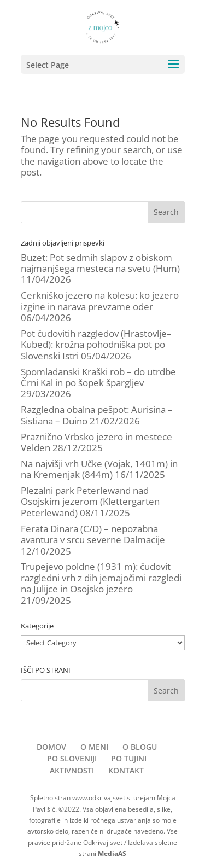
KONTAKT (126, 770)
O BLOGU (140, 747)
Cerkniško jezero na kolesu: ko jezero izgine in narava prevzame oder (100, 301)
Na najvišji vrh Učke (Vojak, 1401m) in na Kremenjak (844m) (99, 469)
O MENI (94, 747)
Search (166, 212)
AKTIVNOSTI (72, 770)
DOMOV (51, 747)
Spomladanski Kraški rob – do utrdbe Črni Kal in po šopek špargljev (98, 377)
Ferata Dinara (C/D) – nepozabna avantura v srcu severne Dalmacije (93, 534)
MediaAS (112, 854)
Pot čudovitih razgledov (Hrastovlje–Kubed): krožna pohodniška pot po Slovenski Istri (96, 345)
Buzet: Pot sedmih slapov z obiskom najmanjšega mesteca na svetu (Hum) (100, 263)
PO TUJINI (129, 758)
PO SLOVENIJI (72, 758)
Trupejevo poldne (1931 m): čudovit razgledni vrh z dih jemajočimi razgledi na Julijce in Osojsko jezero (101, 578)
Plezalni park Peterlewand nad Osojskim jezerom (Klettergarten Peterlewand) (90, 502)
